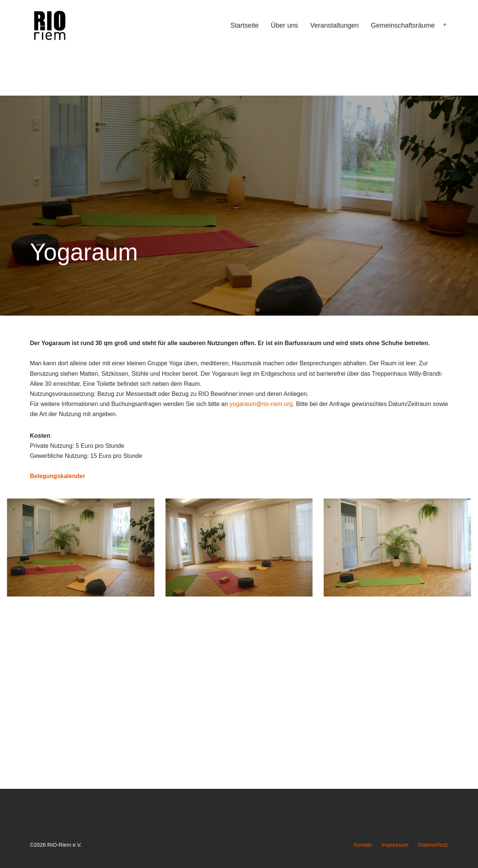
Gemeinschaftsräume (403, 25)
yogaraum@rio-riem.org (261, 404)
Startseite (245, 25)
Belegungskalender (58, 476)
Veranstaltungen (335, 25)
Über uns (284, 25)
